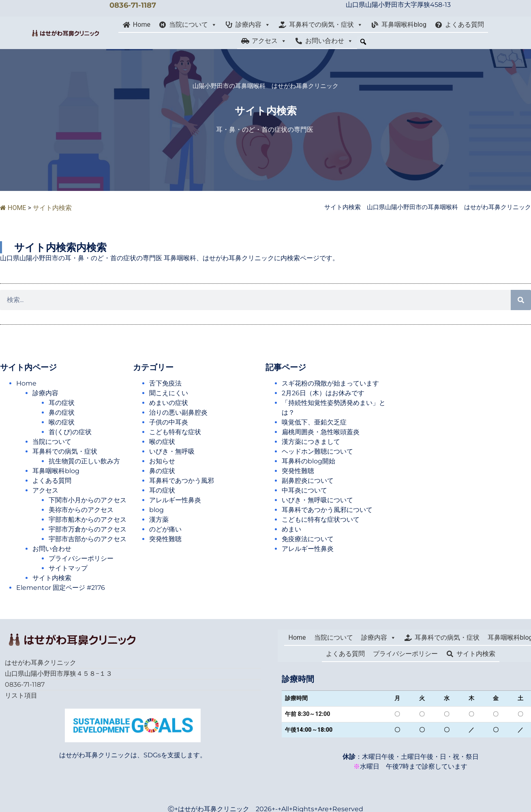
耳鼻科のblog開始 (308, 461)
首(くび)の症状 (70, 432)
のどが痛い (165, 529)
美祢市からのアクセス (84, 510)
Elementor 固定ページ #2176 (61, 588)
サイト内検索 (52, 578)
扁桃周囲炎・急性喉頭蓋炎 (321, 432)
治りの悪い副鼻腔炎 (178, 412)
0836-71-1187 (133, 5)
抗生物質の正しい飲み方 (84, 461)
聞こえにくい (169, 393)
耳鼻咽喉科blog (404, 25)
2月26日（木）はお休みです (323, 393)
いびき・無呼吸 (172, 451)
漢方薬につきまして (311, 442)
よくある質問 (465, 25)
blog (156, 510)
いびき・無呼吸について (317, 500)
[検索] (521, 300)
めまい (291, 529)
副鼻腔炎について (308, 481)
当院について (193, 25)
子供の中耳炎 (169, 422)
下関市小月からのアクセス (91, 500)
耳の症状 (62, 403)
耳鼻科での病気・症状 (326, 25)
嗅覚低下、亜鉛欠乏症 (314, 422)
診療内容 (253, 25)
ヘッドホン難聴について (317, 451)
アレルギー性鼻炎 (175, 500)
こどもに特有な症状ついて (321, 520)
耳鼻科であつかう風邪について (327, 510)
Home (142, 25)
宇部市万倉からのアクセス (91, 529)
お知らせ (162, 461)
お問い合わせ (329, 41)
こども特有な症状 (175, 432)
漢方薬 (159, 520)
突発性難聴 (165, 539)
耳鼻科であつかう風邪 (182, 481)
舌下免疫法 (165, 383)
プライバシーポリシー (81, 558)
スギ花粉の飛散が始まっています (330, 383)
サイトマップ (68, 568)
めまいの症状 (169, 403)
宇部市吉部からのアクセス (91, 539)
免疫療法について (308, 539)
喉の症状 (62, 422)
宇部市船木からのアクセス (91, 520)
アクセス (269, 41)
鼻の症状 (62, 412)
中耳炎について (304, 490)
